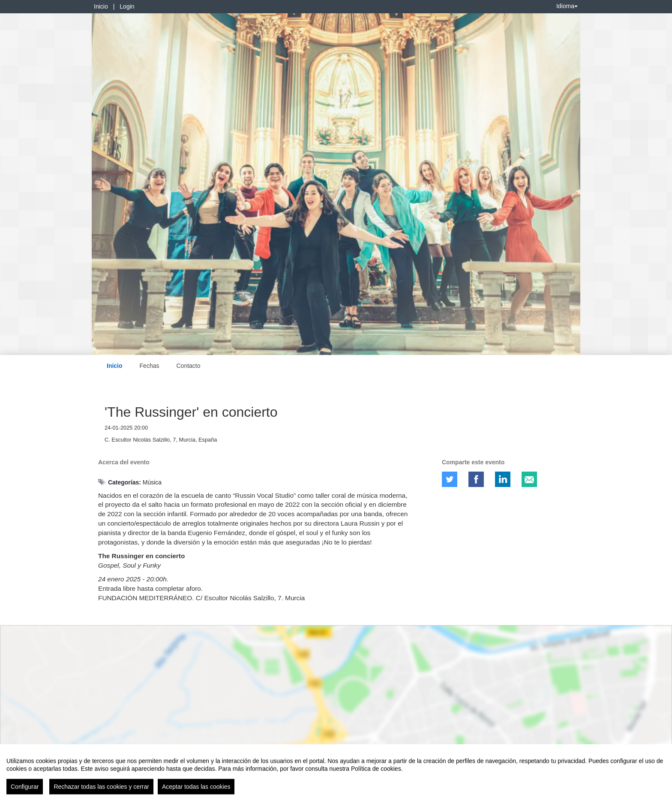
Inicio (101, 6)
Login (127, 6)
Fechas (150, 366)
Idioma (567, 6)
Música (152, 482)
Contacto (188, 366)
